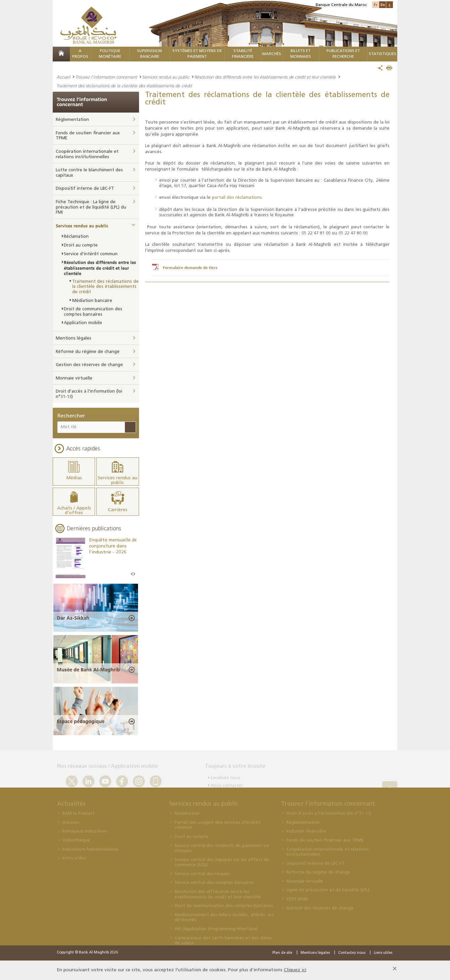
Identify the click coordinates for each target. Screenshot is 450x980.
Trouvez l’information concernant (106, 77)
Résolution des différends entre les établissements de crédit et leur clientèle (265, 77)
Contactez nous (352, 953)
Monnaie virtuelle (74, 378)
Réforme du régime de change (88, 352)
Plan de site (282, 953)
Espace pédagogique (81, 721)
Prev (132, 574)
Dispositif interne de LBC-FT (85, 189)
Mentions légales (74, 338)
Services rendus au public (166, 77)
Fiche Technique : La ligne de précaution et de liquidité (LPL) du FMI (91, 207)
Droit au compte (81, 245)
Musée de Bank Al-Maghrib (88, 670)
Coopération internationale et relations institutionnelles (87, 154)
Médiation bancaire (92, 301)
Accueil (63, 77)
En (383, 5)
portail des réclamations (237, 198)
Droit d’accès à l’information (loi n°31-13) (89, 394)
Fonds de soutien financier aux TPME (88, 136)
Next (134, 574)
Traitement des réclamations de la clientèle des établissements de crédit (105, 287)
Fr (375, 5)
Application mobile (83, 323)
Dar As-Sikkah (73, 618)
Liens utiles (383, 953)
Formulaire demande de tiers (190, 268)
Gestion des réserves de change (89, 365)
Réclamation (76, 237)
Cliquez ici (295, 970)
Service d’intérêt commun (91, 254)
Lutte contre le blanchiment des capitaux (89, 173)
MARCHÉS (272, 54)
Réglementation (72, 120)
